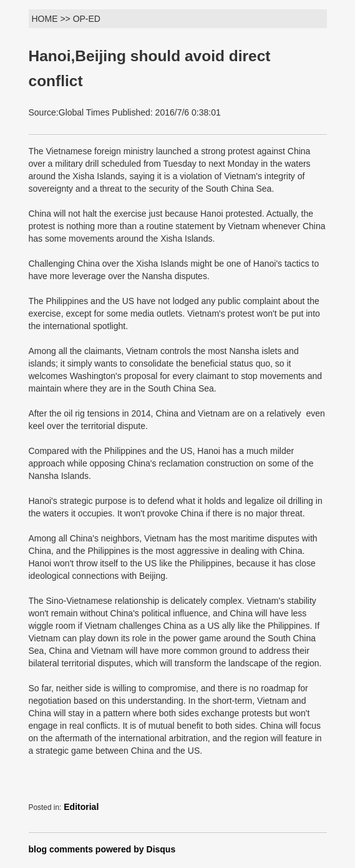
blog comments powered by (102, 849)
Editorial (81, 807)
